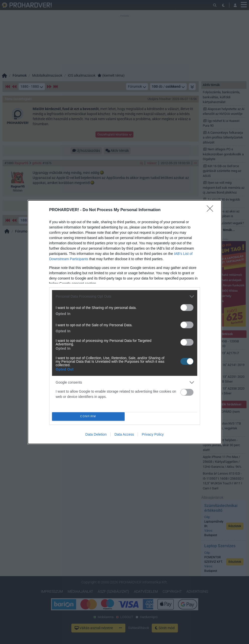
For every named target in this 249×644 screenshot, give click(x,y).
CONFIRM (88, 416)
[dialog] (125, 322)
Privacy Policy (153, 434)
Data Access (124, 434)
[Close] (212, 210)
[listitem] (125, 296)
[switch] (187, 308)
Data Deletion (96, 434)
